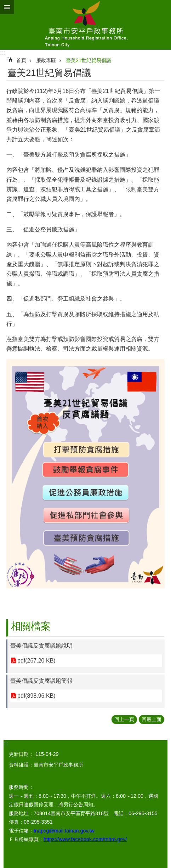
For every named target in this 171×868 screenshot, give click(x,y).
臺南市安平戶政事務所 (85, 25)
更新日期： (21, 754)
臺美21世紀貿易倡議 (89, 60)
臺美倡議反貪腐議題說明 (41, 646)
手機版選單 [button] (7, 7)
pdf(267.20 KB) (36, 661)
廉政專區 (46, 60)
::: (3, 53)
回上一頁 (124, 719)
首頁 (21, 60)
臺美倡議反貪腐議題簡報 (41, 681)
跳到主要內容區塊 (4, 4)
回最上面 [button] (152, 719)
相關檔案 (31, 626)
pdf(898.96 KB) (36, 696)
